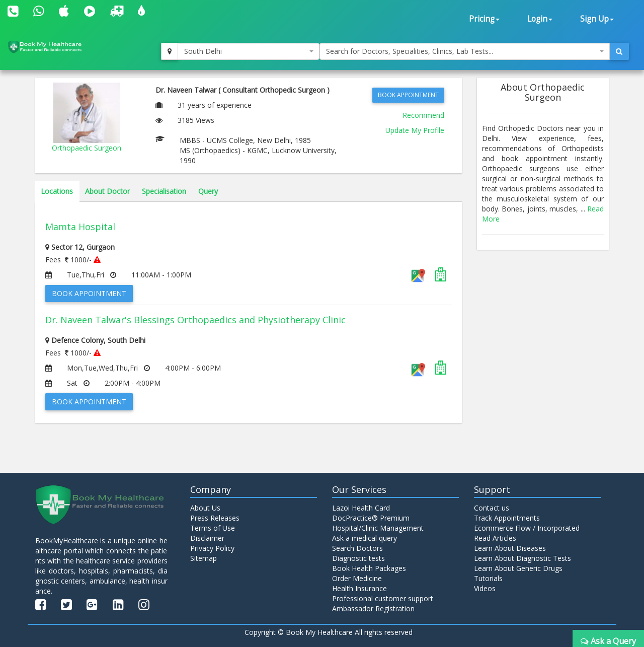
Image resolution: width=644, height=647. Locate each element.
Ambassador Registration (373, 608)
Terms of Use (213, 528)
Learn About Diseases (510, 548)
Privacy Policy (212, 548)
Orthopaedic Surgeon (87, 148)
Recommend (423, 115)
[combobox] (249, 51)
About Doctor (107, 191)
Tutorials (488, 578)
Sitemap (204, 558)
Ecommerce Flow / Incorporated (527, 528)
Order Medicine (357, 578)
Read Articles (495, 538)
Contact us (492, 508)
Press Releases (215, 518)
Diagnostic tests (358, 558)
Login (540, 19)
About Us (205, 508)
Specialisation (164, 191)
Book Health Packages (369, 568)
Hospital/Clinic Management (378, 528)
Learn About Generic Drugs (518, 568)
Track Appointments (507, 518)
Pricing (484, 19)
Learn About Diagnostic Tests (522, 558)
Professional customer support (383, 598)
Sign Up (597, 19)
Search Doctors (357, 548)
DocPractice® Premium (371, 518)
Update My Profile (415, 130)
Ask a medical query (365, 538)
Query (208, 191)
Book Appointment (408, 95)
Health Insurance (359, 588)
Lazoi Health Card (361, 508)
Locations (57, 191)
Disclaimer (207, 538)
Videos (485, 588)
